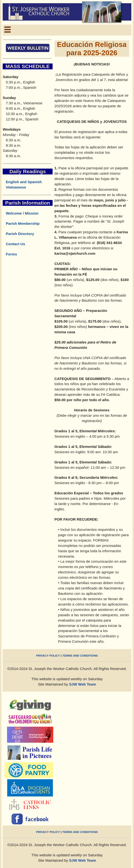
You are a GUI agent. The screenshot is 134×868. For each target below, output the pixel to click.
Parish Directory (18, 234)
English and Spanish (24, 182)
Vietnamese (16, 187)
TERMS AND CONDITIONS (80, 656)
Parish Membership (21, 223)
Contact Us (14, 244)
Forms (10, 254)
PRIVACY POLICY (48, 656)
